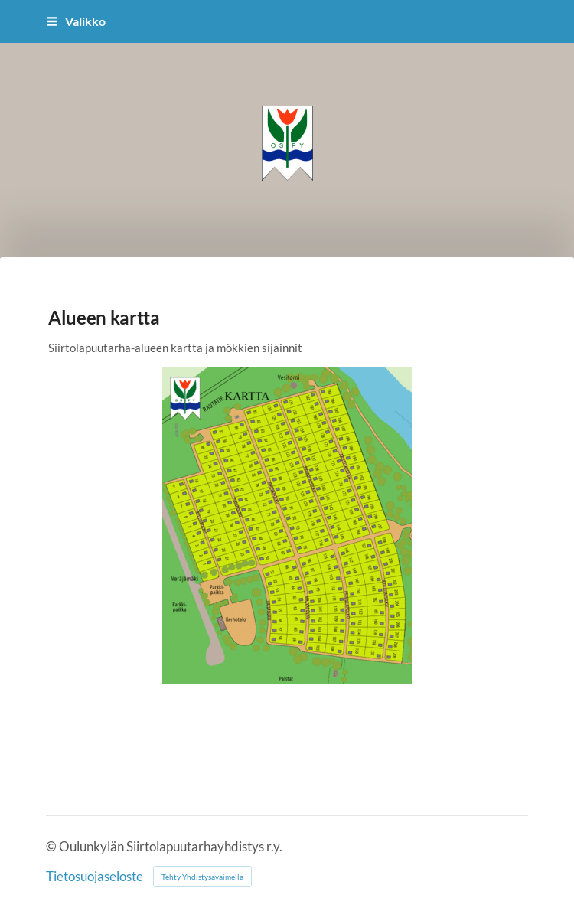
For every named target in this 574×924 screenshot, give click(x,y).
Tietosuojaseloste (95, 877)
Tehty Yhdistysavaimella (202, 877)
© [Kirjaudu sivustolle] (52, 847)
